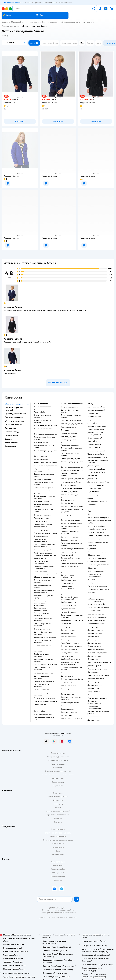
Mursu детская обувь (96, 485)
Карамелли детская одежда (98, 589)
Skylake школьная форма (43, 488)
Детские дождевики (69, 640)
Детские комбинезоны (70, 567)
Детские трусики (94, 656)
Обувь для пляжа (94, 488)
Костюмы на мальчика (42, 479)
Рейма (90, 511)
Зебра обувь (92, 423)
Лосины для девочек (69, 427)
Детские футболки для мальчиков (43, 633)
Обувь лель (92, 568)
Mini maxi (91, 593)
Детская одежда (49, 22)
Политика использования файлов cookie (58, 775)
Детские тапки (66, 716)
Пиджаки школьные (41, 518)
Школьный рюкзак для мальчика (43, 430)
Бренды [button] (8, 439)
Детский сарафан (41, 456)
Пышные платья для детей (71, 421)
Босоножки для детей (96, 451)
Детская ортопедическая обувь (70, 690)
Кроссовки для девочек (70, 540)
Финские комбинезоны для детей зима (72, 616)
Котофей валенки (94, 444)
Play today (92, 505)
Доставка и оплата (58, 753)
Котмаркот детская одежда (98, 627)
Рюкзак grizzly (39, 412)
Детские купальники (96, 630)
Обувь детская (66, 683)
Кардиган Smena (13, 307)
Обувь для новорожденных (44, 577)
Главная (5, 22)
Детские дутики (94, 466)
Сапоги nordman (67, 694)
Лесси (90, 514)
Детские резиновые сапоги (71, 719)
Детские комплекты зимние (72, 646)
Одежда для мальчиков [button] (15, 414)
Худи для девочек (67, 500)
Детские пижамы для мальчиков (42, 669)
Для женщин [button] (10, 428)
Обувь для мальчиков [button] (15, 421)
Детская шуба (66, 430)
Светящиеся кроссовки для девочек (71, 544)
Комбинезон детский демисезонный (69, 571)
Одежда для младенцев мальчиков (43, 581)
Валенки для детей (95, 417)
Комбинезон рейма (68, 580)
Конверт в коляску (41, 558)
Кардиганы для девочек (70, 407)
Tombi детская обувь (96, 454)
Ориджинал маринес (96, 539)
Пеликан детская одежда (97, 552)
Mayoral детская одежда (97, 529)
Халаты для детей (94, 646)
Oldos (90, 508)
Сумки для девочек (95, 717)
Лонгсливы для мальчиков (44, 690)
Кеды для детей (93, 492)
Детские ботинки (95, 476)
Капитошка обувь (94, 611)
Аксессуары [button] (10, 446)
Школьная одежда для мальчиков (42, 416)
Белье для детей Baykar (97, 604)
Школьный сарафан (41, 501)
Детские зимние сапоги (97, 426)
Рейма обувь (92, 441)
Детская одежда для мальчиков (41, 686)
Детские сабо (93, 479)
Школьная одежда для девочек (42, 408)
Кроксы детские (67, 709)
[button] (40, 15)
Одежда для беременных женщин (70, 559)
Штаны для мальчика (42, 629)
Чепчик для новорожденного (99, 662)
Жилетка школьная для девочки (43, 506)
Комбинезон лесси (68, 602)
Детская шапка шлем (96, 679)
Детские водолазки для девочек (70, 528)
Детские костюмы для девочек (69, 496)
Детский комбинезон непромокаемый (69, 598)
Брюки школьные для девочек (46, 463)
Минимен (91, 580)
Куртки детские (67, 584)
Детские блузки (67, 503)
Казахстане (63, 918)
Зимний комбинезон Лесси (72, 620)
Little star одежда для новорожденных (96, 600)
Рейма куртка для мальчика (44, 698)
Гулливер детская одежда (97, 501)
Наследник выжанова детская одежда (99, 522)
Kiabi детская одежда (96, 614)
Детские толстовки (68, 630)
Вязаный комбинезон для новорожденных (44, 592)
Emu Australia (93, 596)
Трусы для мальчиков (96, 650)
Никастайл (92, 545)
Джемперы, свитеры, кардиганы (76, 22)
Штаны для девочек (68, 485)
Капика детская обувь (96, 526)
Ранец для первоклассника (98, 675)
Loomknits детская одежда (98, 542)
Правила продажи (58, 764)
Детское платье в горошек (71, 520)
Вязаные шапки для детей (97, 698)
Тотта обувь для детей (96, 620)
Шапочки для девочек (96, 682)
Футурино (92, 549)
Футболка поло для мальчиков (41, 655)
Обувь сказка (93, 420)
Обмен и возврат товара (58, 760)
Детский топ (93, 659)
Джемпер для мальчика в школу (43, 511)
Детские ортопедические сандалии (98, 462)
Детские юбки (39, 711)
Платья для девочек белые (71, 482)
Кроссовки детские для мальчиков (70, 533)
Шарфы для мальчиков (96, 695)
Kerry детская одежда (96, 532)
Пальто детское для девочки (72, 459)
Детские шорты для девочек (72, 467)
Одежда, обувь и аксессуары (24, 22)
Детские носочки (95, 637)
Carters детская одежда (97, 562)
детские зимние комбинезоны (67, 576)
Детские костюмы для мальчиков (42, 642)
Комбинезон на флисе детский (42, 586)
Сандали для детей (95, 438)
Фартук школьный (41, 459)
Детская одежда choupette (98, 518)
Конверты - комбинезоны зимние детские (44, 568)
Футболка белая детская (70, 659)
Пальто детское (67, 656)
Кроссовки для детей (69, 712)
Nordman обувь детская (70, 703)
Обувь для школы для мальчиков (42, 470)
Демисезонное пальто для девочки (71, 416)
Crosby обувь (93, 583)
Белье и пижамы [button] (12, 443)
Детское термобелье (69, 650)
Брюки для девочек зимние (71, 523)
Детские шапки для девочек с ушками (99, 713)
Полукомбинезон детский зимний (71, 669)
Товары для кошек (58, 862)
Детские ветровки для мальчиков (42, 625)
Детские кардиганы (10, 26)
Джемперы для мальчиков (44, 681)
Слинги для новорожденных (72, 563)
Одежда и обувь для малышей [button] (14, 409)
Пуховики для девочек (70, 445)
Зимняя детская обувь (96, 469)
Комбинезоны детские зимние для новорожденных (45, 554)
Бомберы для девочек (69, 492)
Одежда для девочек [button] (14, 417)
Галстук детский (94, 692)
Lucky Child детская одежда (98, 607)
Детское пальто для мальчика (45, 665)
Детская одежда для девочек (72, 424)
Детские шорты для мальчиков (41, 677)
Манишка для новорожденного (94, 707)
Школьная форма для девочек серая (45, 452)
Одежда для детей (41, 521)
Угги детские (93, 413)
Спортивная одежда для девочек (70, 454)
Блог (58, 851)
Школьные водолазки (42, 515)
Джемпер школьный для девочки (43, 492)
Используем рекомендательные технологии (58, 913)
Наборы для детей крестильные (41, 562)
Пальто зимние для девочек (45, 708)
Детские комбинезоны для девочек (71, 449)
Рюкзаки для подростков (97, 669)
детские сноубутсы (68, 686)
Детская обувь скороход (97, 457)
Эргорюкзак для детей (42, 550)
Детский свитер (67, 676)
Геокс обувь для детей (96, 410)
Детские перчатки (95, 685)
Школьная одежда (41, 404)
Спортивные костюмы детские (70, 593)
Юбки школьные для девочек (45, 434)
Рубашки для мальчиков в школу (44, 447)
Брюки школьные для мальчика (42, 421)
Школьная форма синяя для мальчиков (44, 497)
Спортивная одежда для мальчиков (43, 620)
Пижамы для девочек (69, 433)
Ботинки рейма (94, 448)
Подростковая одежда (69, 606)
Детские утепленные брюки (72, 679)
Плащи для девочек (68, 627)
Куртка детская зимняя (69, 653)
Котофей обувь (94, 495)
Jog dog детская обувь (96, 407)
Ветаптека (58, 880)
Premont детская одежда (97, 586)
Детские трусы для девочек (98, 640)
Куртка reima (66, 624)
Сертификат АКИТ (58, 778)
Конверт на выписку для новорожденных (43, 526)
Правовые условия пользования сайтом (58, 910)
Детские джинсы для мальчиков (42, 694)
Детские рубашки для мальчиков (42, 650)
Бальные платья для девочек (72, 404)
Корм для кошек (58, 865)
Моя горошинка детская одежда (43, 597)
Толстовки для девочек (43, 714)
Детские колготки (95, 633)
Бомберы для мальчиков (43, 673)
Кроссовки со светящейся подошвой (71, 698)
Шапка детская (93, 672)
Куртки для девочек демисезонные (68, 441)
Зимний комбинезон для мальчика (44, 660)
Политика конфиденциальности (58, 771)
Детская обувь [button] (11, 435)
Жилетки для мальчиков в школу (44, 475)
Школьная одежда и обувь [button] (17, 404)
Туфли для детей (67, 555)
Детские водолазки (68, 637)
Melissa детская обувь (96, 472)
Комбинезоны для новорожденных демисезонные (41, 603)
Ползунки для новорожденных (67, 588)
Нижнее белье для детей (97, 653)
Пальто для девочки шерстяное (68, 516)
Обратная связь (58, 782)
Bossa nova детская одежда (98, 565)
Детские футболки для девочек (70, 411)
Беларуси (73, 918)
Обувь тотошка (94, 555)
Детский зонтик (94, 720)
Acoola (90, 498)
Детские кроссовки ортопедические (95, 434)
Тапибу (90, 404)
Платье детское (40, 705)
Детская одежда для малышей (45, 530)
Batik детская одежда (96, 571)
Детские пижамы (94, 643)
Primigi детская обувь (96, 430)
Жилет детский (67, 633)
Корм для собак (58, 873)
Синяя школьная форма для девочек (44, 438)
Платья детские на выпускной (46, 533)
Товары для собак (58, 869)
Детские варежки (94, 666)
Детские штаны (67, 673)
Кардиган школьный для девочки (43, 484)
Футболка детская (68, 609)
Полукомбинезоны (68, 612)
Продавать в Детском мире (58, 757)
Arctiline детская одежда (97, 617)
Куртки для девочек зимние (72, 470)
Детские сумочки (95, 688)
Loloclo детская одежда (97, 558)
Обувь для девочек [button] (13, 425)
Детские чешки (67, 706)
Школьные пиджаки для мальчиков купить (70, 663)
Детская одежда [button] (12, 432)
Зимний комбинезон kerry (71, 643)
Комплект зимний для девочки (69, 474)
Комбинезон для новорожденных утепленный (45, 573)
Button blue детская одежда (98, 536)
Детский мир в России (49, 918)
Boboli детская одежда (96, 624)
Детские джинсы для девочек (72, 479)
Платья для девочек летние (71, 488)
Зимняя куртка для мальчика (45, 637)
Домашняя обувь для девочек (72, 549)
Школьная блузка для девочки (46, 426)
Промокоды (58, 768)
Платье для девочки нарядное (45, 701)
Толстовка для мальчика (43, 646)
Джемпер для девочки (69, 437)
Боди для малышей (41, 536)
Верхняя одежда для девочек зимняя (72, 463)
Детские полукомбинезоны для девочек (72, 511)
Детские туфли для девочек (71, 537)
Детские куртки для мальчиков (41, 614)
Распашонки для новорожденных (40, 540)
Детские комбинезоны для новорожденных (44, 546)
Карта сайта (58, 786)
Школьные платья (41, 443)
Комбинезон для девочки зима (44, 719)
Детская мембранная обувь (98, 482)
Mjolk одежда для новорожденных (94, 575)
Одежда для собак (58, 876)
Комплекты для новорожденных (40, 609)
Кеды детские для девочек (71, 552)
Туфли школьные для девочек (45, 466)
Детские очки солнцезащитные (94, 702)
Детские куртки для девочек (72, 507)
